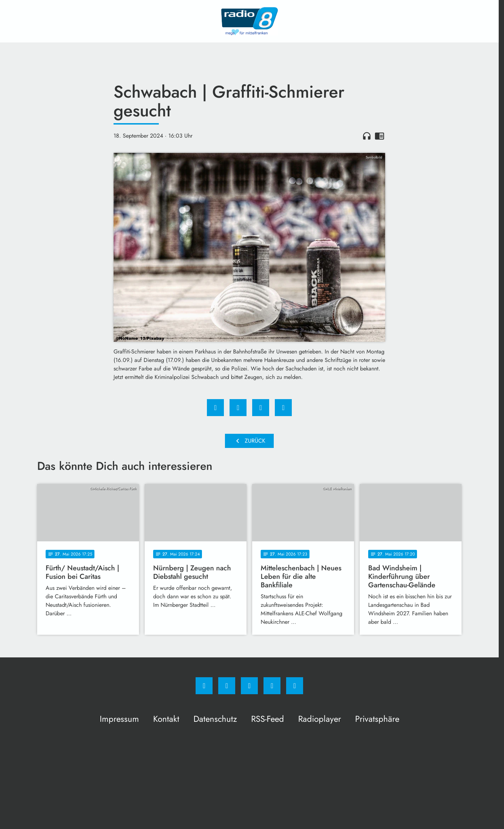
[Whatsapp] (249, 686)
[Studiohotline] (272, 686)
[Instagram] (227, 686)
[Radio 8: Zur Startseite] (249, 21)
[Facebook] (204, 686)
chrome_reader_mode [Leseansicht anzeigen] (380, 136)
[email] (295, 686)
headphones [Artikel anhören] (367, 136)
